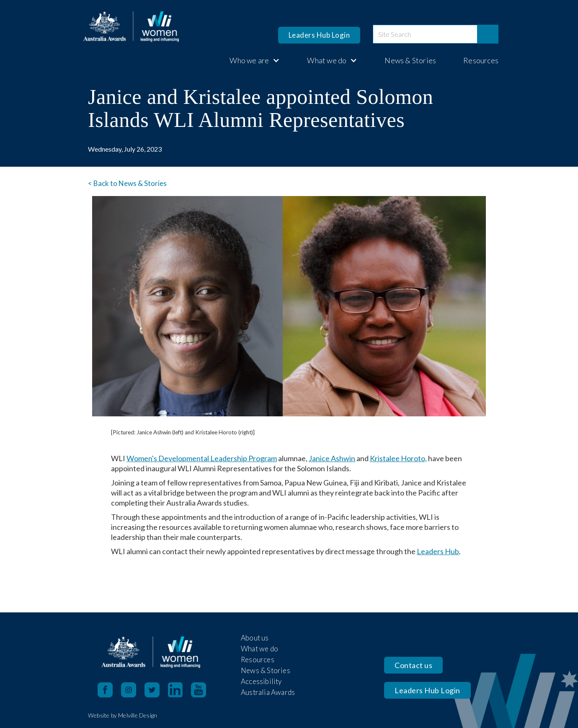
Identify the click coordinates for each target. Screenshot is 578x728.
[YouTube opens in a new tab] (203, 690)
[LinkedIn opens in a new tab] (179, 690)
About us (255, 638)
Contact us (413, 665)
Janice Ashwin (332, 458)
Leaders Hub (438, 551)
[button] (250, 60)
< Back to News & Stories (127, 183)
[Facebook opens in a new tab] (105, 690)
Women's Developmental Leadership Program (202, 458)
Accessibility (261, 681)
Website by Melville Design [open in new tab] (123, 715)
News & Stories (410, 60)
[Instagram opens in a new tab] (133, 690)
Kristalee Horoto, (398, 458)
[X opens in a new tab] (156, 690)
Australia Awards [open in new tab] (268, 692)
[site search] (425, 34)
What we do (259, 649)
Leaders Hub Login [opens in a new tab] (319, 35)
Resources (481, 60)
